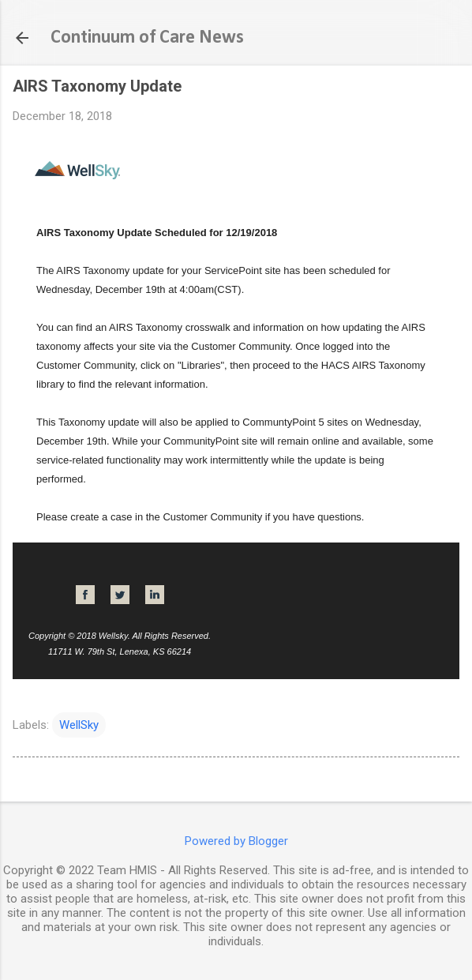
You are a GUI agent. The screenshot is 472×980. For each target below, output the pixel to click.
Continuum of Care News (147, 38)
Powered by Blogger (236, 841)
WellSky (79, 725)
